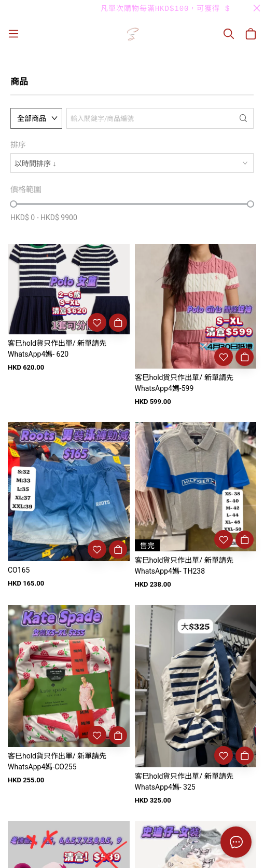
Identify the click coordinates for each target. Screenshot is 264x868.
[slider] (13, 204)
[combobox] (132, 163)
